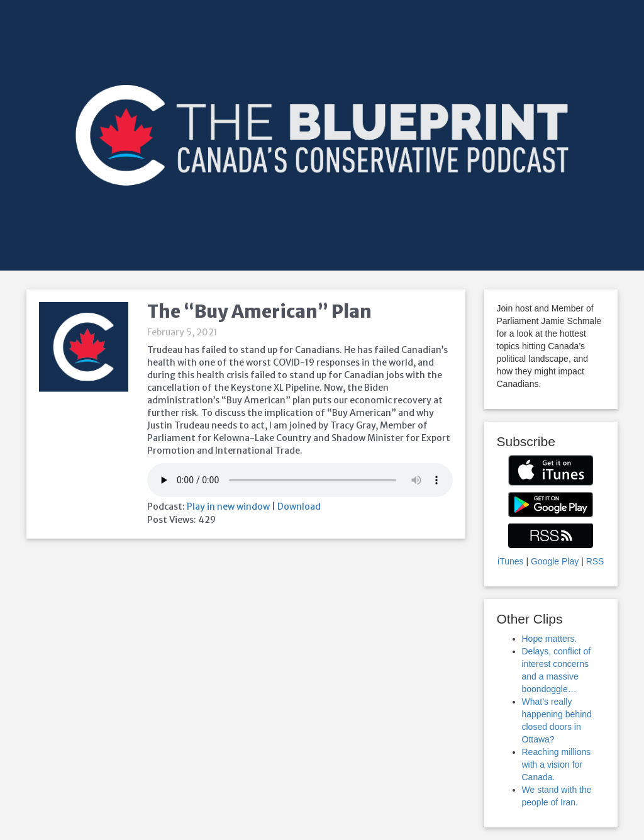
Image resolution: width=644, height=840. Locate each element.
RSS (595, 561)
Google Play (555, 561)
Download (299, 507)
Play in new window (228, 507)
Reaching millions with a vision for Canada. (557, 764)
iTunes (511, 561)
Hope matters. (550, 639)
